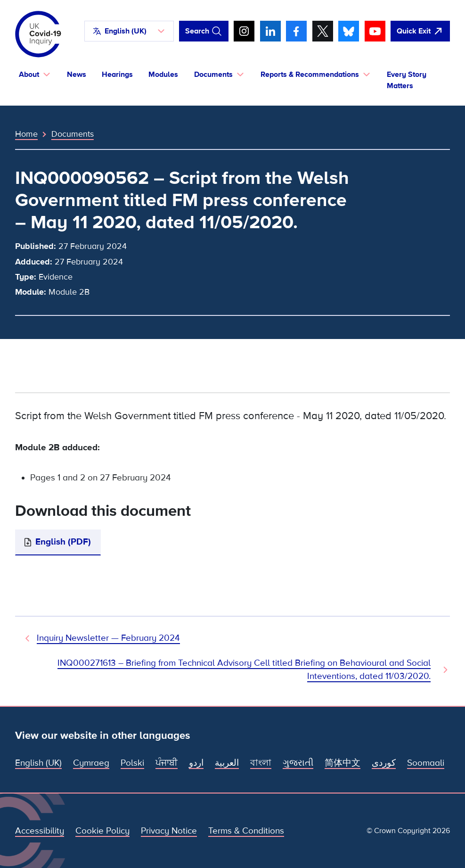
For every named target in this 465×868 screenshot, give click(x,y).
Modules (163, 74)
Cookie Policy (102, 831)
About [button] (29, 74)
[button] (129, 31)
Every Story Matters (407, 80)
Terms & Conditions (246, 831)
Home (26, 134)
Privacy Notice (169, 831)
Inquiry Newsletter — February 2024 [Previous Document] (108, 638)
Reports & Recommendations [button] (310, 74)
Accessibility (40, 831)
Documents (73, 134)
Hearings (117, 74)
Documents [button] (213, 74)
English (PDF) (63, 542)
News (77, 74)
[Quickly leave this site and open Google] (420, 31)
